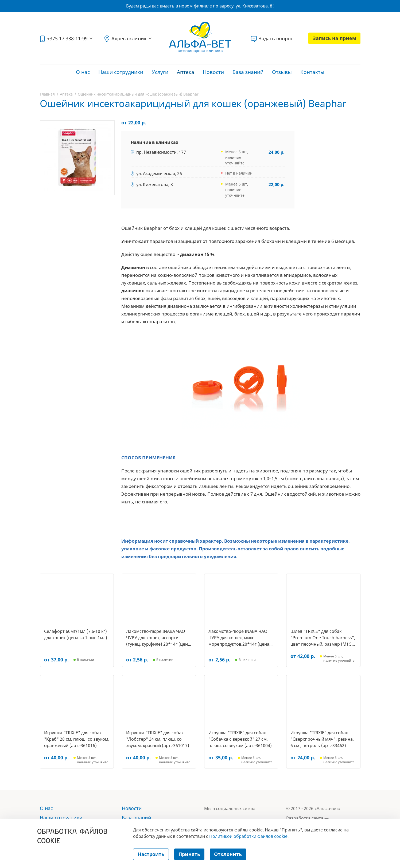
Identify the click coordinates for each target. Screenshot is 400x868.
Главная (47, 94)
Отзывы (282, 72)
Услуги (160, 72)
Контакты (312, 72)
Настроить (151, 854)
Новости (213, 72)
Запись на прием (334, 38)
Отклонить (228, 854)
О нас (83, 72)
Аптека (186, 72)
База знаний (248, 72)
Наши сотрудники (121, 72)
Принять (189, 854)
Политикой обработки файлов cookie (248, 836)
